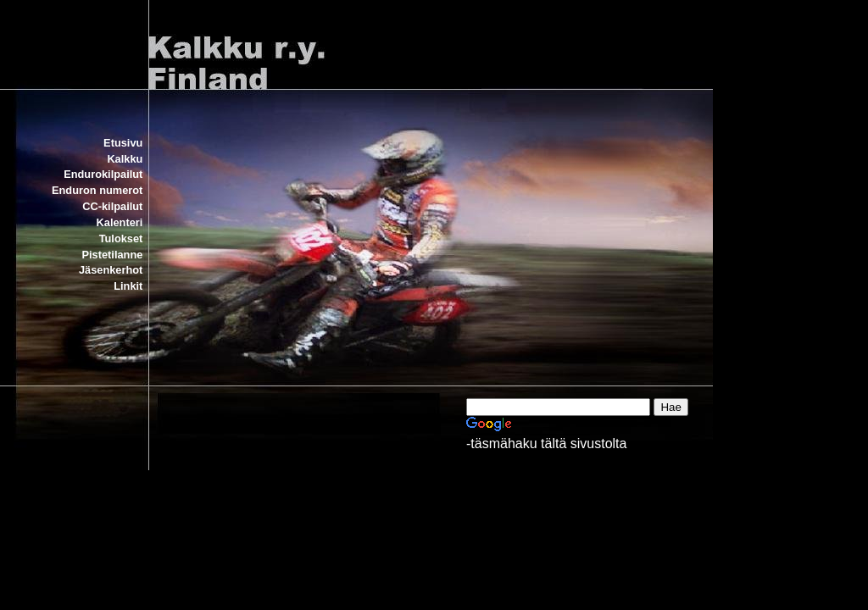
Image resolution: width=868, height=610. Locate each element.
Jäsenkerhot (111, 270)
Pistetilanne (113, 255)
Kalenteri (120, 222)
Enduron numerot (97, 190)
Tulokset (121, 238)
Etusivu (123, 143)
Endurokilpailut (103, 174)
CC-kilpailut (112, 206)
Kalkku (125, 159)
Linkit (128, 286)
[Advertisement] (400, 536)
